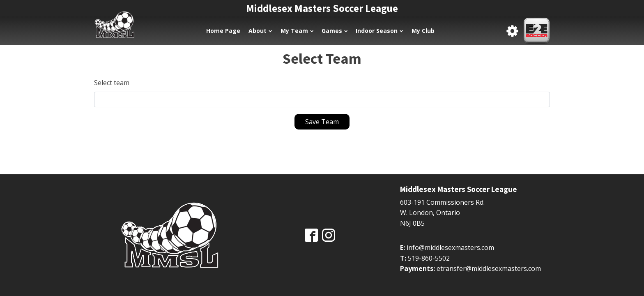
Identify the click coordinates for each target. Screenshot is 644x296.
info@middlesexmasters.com (450, 247)
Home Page (223, 31)
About (260, 31)
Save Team (322, 122)
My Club (423, 31)
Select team (112, 83)
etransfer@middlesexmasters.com (489, 268)
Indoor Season (379, 31)
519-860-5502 (429, 258)
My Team (297, 31)
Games (335, 31)
